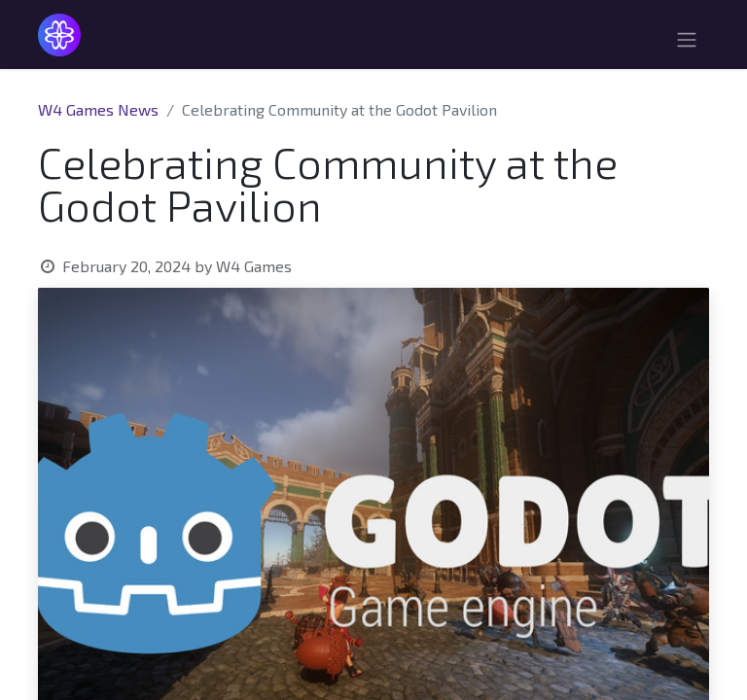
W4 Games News (98, 109)
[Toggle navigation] (687, 42)
